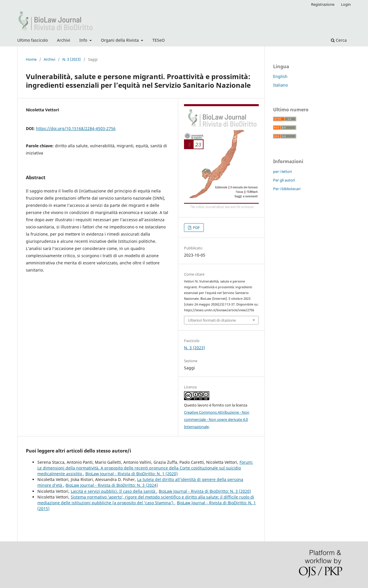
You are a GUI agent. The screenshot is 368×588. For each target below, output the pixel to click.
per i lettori (282, 171)
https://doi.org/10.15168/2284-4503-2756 (76, 128)
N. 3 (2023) (72, 59)
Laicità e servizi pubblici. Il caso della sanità (114, 491)
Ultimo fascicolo (32, 40)
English (280, 76)
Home (31, 59)
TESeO (159, 40)
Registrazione (323, 4)
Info (84, 40)
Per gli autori (284, 180)
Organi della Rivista (120, 40)
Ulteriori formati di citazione (212, 320)
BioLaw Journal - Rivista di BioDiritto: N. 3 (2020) (205, 491)
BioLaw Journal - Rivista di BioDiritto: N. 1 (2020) (132, 474)
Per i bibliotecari (287, 189)
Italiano (280, 85)
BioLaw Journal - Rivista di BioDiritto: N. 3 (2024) (112, 485)
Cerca (339, 40)
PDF (196, 228)
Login (346, 4)
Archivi (64, 40)
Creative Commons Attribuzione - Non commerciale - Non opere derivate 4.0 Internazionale (217, 419)
